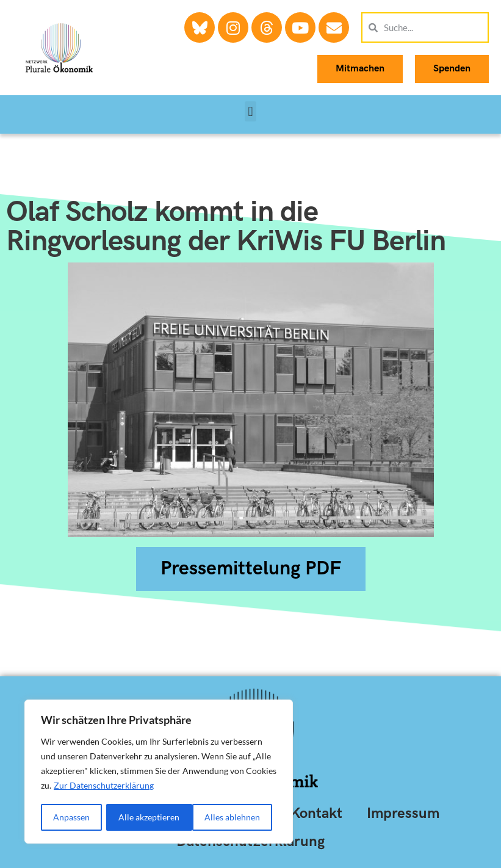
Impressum (403, 813)
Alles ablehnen (147, 817)
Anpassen (71, 817)
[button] (250, 111)
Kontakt (316, 813)
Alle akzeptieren (234, 817)
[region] (159, 772)
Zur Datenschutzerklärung (104, 787)
